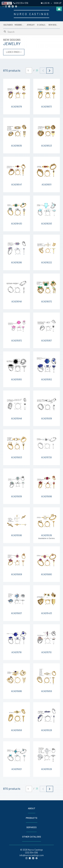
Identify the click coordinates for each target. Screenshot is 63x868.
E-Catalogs (42, 24)
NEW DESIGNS (53, 24)
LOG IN (45, 3)
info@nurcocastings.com (32, 855)
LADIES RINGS (14, 52)
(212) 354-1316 (21, 3)
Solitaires (8, 25)
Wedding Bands (19, 25)
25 (37, 70)
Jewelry (31, 25)
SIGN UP (58, 3)
